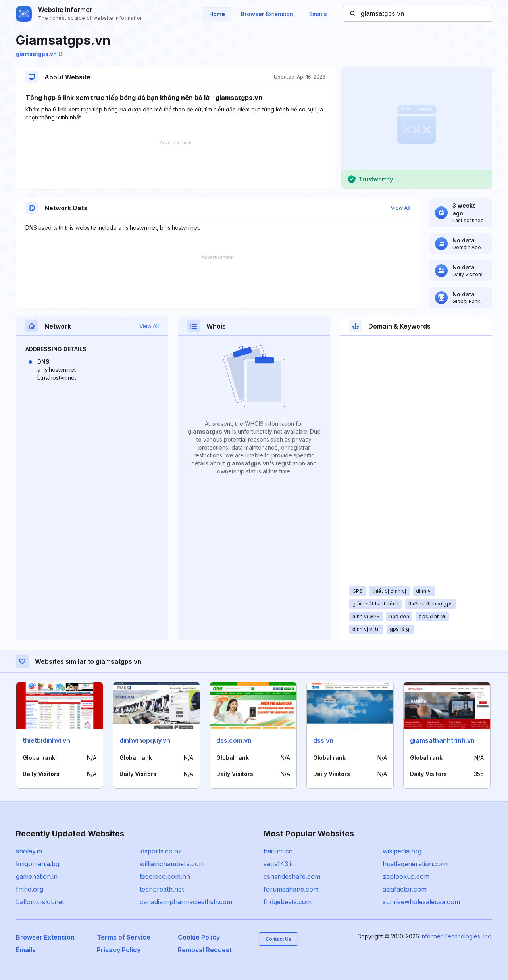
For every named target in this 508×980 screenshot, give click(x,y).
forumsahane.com (291, 889)
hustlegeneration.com (415, 864)
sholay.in (29, 851)
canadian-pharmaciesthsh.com (186, 902)
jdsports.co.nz (161, 851)
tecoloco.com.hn (165, 876)
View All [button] (401, 208)
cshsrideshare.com (292, 876)
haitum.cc (278, 851)
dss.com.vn (234, 740)
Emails (318, 14)
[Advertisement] (175, 165)
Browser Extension (267, 14)
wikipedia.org (402, 851)
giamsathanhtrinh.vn (442, 740)
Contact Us (278, 939)
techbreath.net (162, 889)
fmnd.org (30, 889)
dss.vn (323, 740)
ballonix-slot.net (40, 902)
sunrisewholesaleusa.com (421, 902)
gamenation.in (37, 876)
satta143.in (279, 864)
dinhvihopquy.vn (145, 740)
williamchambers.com (172, 864)
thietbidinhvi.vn (46, 740)
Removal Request (205, 950)
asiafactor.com (405, 889)
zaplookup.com (406, 876)
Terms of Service (124, 937)
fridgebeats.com (288, 902)
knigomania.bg (38, 864)
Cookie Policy (199, 937)
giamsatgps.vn (39, 54)
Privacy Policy (119, 950)
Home (217, 14)
